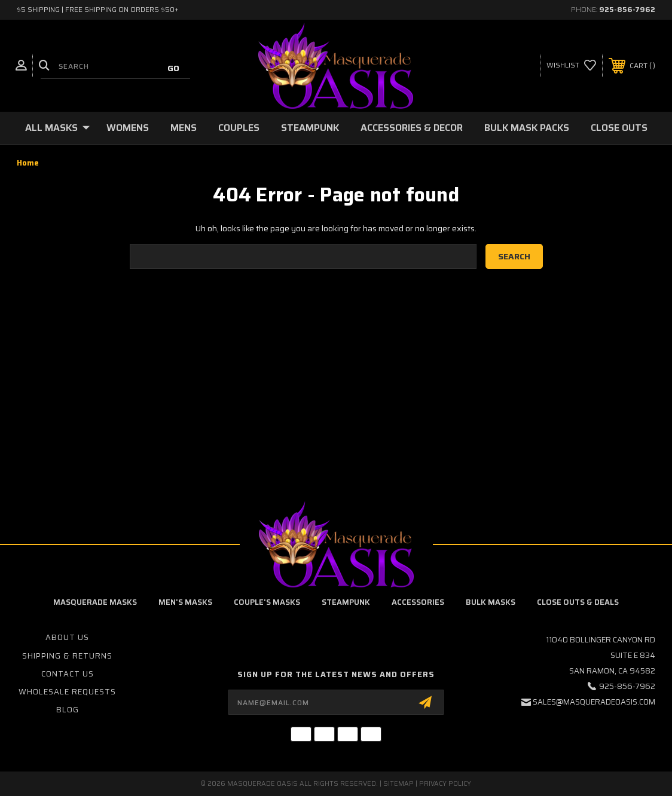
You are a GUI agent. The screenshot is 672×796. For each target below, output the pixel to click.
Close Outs (619, 128)
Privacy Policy (445, 784)
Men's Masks (185, 602)
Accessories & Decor (412, 128)
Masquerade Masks (95, 602)
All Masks (57, 128)
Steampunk (310, 128)
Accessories (418, 602)
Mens (184, 128)
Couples (239, 128)
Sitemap (398, 784)
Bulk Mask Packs (527, 128)
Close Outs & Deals (578, 602)
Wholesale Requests (67, 692)
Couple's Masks (267, 602)
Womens (128, 128)
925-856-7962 (627, 9)
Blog (68, 710)
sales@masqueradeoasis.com (594, 702)
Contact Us (68, 674)
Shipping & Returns (67, 656)
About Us (67, 637)
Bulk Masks (491, 602)
